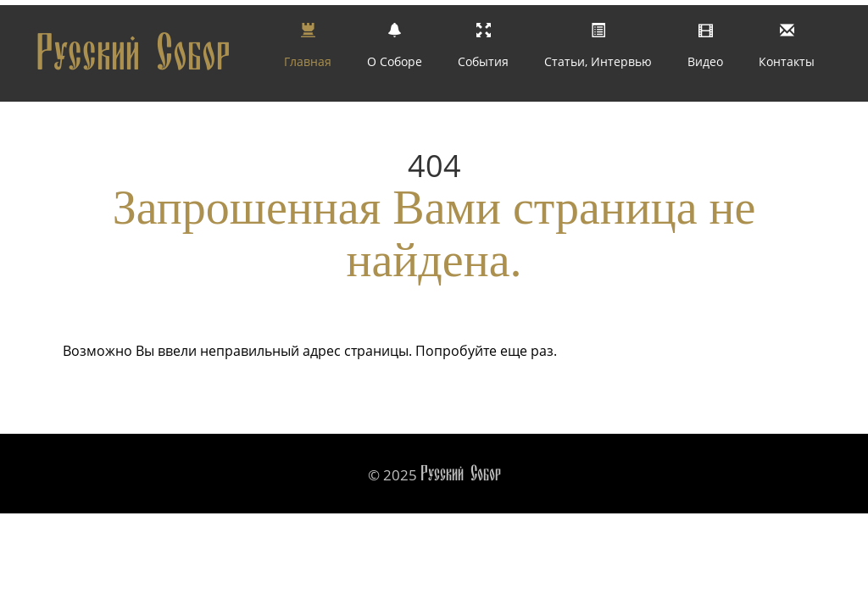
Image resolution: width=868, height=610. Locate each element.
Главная (308, 51)
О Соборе (395, 51)
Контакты (787, 51)
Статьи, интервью (598, 51)
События (483, 51)
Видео (705, 51)
